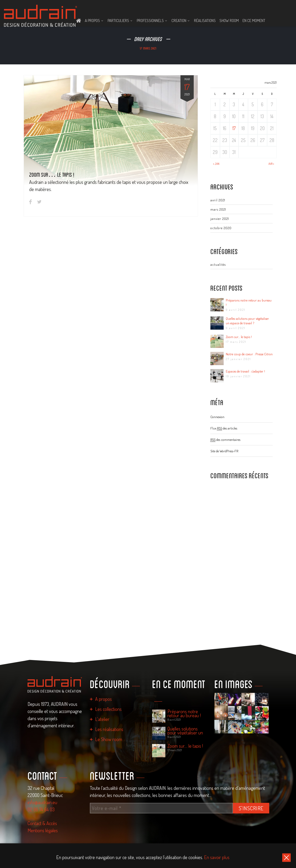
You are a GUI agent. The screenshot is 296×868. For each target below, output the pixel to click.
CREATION (179, 21)
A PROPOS (92, 21)
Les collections (108, 709)
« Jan (216, 164)
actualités (218, 264)
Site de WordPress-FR (224, 451)
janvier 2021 (220, 219)
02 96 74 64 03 (41, 809)
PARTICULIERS (118, 21)
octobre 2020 (221, 228)
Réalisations (205, 21)
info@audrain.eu (42, 802)
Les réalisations (109, 729)
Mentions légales (43, 830)
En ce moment (254, 21)
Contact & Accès (42, 823)
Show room (229, 21)
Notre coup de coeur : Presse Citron (249, 354)
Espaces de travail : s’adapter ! (245, 371)
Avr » (271, 164)
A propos (103, 699)
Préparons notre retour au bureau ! (249, 302)
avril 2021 (218, 200)
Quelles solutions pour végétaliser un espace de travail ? (247, 321)
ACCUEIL (79, 21)
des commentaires (225, 440)
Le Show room (109, 739)
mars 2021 (218, 209)
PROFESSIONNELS (150, 21)
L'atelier (102, 719)
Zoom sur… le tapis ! (52, 174)
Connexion (217, 417)
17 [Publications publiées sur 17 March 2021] (234, 128)
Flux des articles (224, 428)
